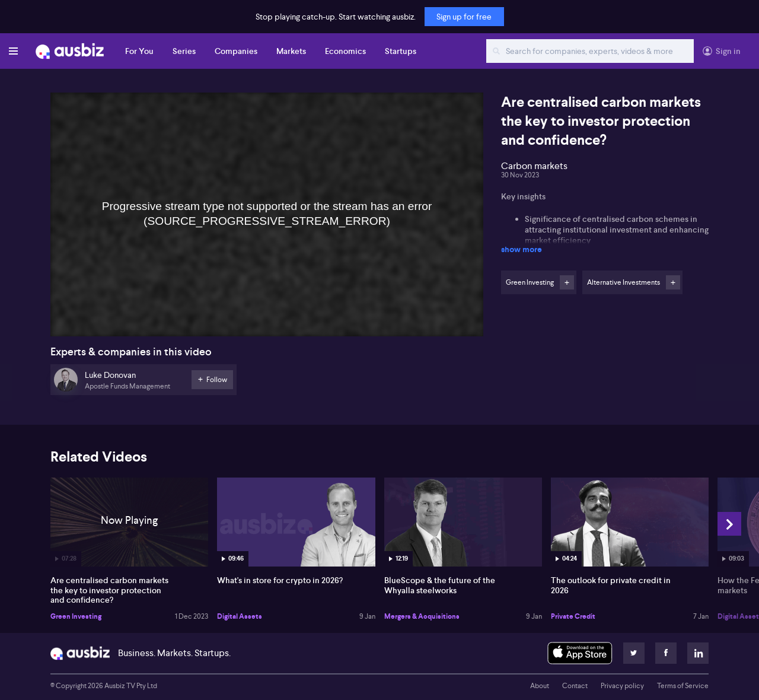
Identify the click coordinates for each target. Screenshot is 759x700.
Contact (575, 686)
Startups (401, 51)
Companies (236, 51)
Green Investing (76, 616)
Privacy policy (622, 686)
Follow (567, 282)
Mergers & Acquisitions (422, 616)
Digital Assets (240, 616)
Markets (291, 51)
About (540, 686)
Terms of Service (683, 686)
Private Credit (573, 616)
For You (139, 51)
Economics (345, 51)
